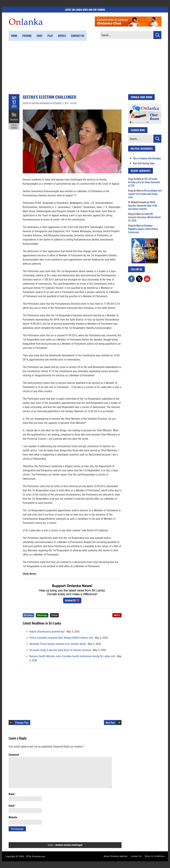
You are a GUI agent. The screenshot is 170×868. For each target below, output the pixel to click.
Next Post (110, 722)
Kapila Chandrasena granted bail (47, 632)
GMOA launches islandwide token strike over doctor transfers (143, 205)
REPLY (117, 615)
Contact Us (136, 856)
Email (12, 805)
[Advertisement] (85, 67)
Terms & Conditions (155, 856)
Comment (14, 119)
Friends (27, 36)
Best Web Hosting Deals (144, 163)
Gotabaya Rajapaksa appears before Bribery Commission (143, 229)
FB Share (28, 615)
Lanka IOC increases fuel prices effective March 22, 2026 (144, 217)
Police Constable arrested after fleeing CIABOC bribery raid (61, 638)
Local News (14, 126)
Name (12, 794)
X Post (54, 615)
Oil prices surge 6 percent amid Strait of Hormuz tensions (60, 650)
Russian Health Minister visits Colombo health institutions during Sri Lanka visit (72, 656)
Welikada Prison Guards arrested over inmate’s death (58, 644)
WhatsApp (42, 615)
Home (14, 36)
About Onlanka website (115, 856)
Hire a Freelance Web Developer (147, 158)
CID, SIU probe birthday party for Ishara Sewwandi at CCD (144, 182)
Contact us (78, 36)
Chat (40, 36)
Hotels (62, 36)
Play (50, 36)
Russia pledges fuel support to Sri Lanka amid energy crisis (145, 194)
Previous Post (22, 722)
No (14, 114)
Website (13, 817)
